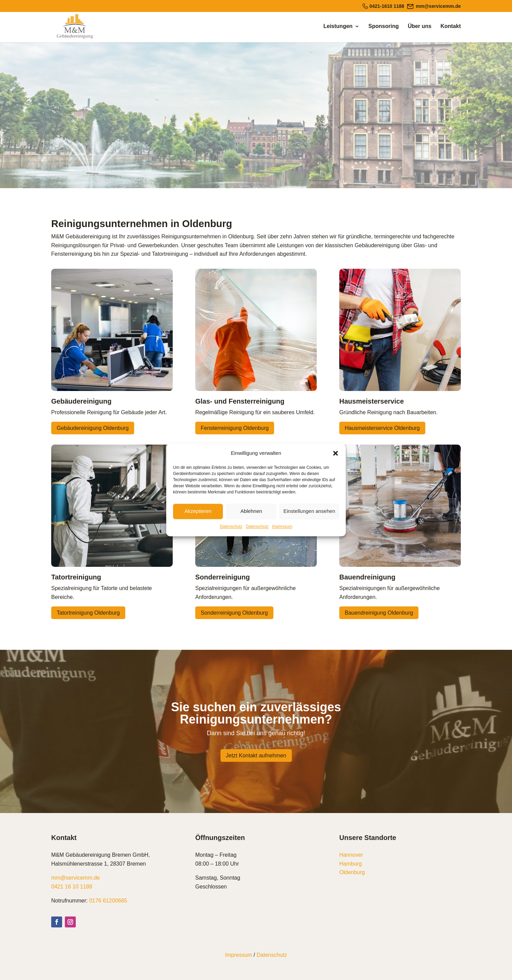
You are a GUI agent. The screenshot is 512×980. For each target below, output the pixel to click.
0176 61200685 (108, 901)
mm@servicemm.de (75, 878)
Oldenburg (352, 872)
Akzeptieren (198, 511)
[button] (336, 453)
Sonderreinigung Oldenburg (234, 613)
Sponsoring (383, 26)
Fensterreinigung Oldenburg (235, 428)
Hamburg (351, 864)
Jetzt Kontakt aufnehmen (256, 755)
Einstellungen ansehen (309, 511)
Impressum (282, 527)
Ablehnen (251, 511)
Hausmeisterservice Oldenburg (382, 428)
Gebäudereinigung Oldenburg (93, 428)
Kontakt (451, 26)
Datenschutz (231, 527)
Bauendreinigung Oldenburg (379, 613)
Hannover (351, 855)
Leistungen (338, 26)
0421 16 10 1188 (72, 887)
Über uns (420, 26)
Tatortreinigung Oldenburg (88, 613)
